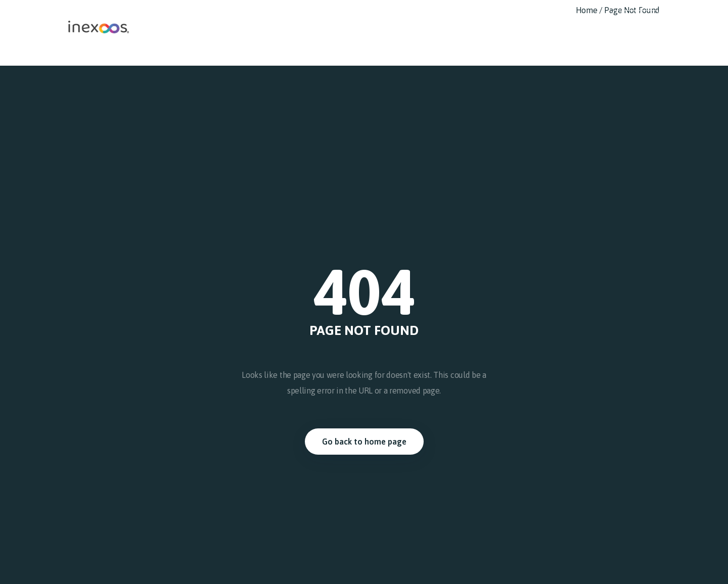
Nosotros (376, 18)
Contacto (581, 18)
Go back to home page (364, 442)
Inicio (339, 18)
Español (635, 18)
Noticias (538, 18)
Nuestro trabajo (431, 18)
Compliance (492, 18)
